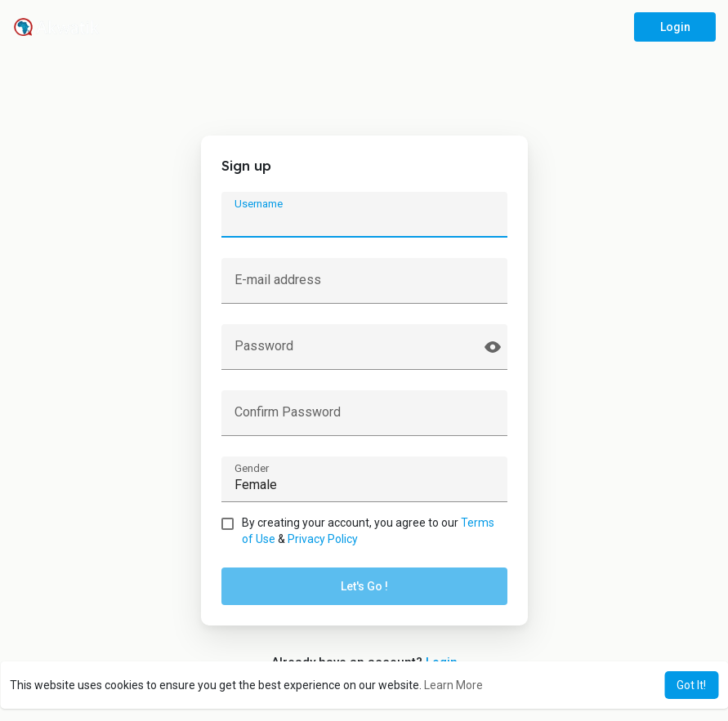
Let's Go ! (364, 586)
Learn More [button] (453, 685)
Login (675, 27)
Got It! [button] (691, 685)
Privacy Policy (323, 539)
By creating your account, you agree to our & (368, 531)
